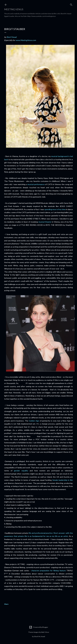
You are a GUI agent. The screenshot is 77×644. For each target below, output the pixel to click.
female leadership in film (63, 480)
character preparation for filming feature (49, 570)
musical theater (45, 222)
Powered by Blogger (39, 627)
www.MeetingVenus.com (26, 40)
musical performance (36, 184)
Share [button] (6, 604)
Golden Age (34, 421)
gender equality (21, 471)
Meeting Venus (14, 9)
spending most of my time (55, 209)
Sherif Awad (12, 37)
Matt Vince (45, 632)
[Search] (71, 4)
